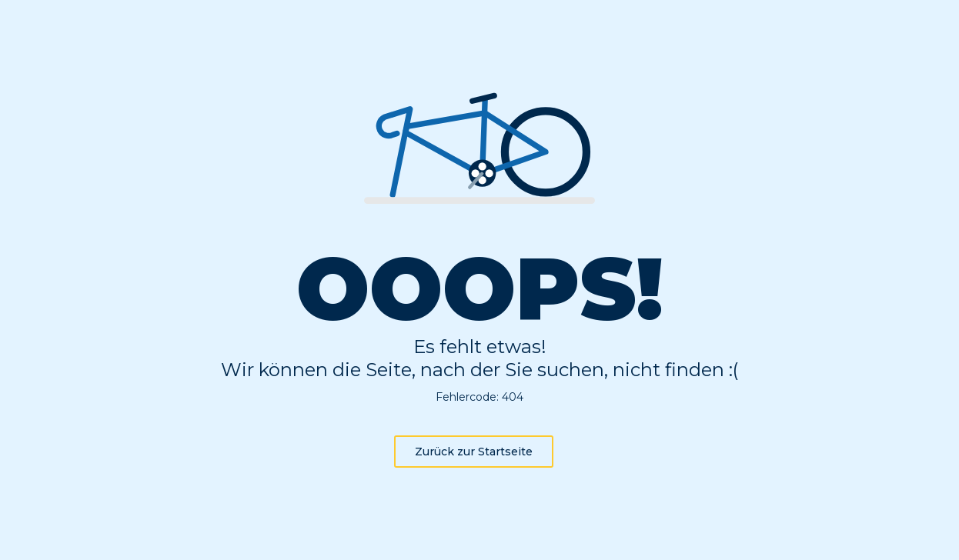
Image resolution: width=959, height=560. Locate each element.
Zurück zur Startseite (474, 452)
